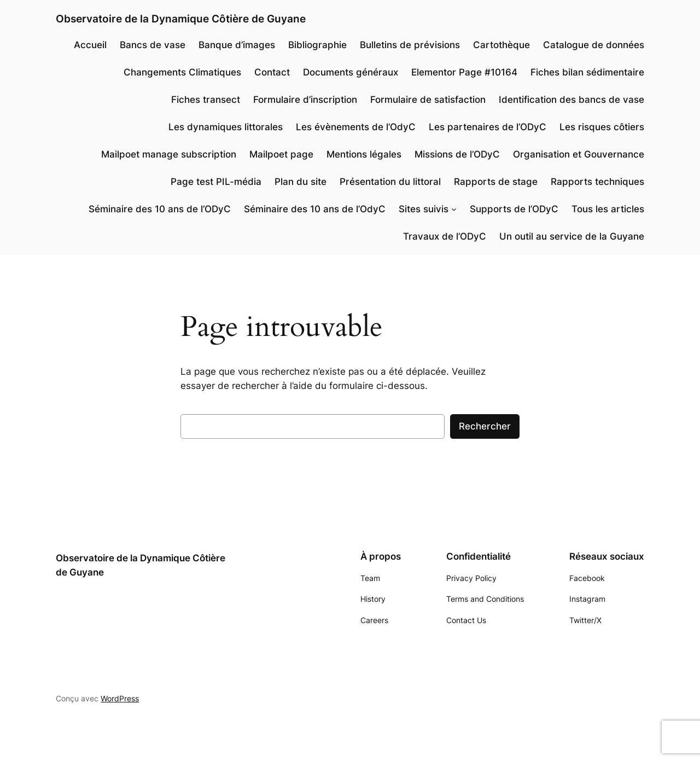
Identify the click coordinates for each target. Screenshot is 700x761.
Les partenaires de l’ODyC (488, 127)
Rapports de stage (496, 182)
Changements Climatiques (182, 72)
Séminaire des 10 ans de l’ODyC (160, 209)
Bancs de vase (153, 45)
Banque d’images (237, 45)
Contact (272, 72)
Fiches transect (206, 100)
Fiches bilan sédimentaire (587, 72)
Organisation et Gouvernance (579, 154)
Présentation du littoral (390, 182)
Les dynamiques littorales (226, 127)
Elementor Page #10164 (464, 72)
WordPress (120, 698)
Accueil (90, 45)
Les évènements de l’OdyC (356, 127)
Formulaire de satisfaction (428, 100)
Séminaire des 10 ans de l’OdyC (315, 209)
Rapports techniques (597, 182)
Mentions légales (364, 154)
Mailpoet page (281, 154)
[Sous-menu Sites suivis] (454, 209)
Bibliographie (317, 45)
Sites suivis (424, 209)
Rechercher (485, 426)
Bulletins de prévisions (410, 45)
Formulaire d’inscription (305, 100)
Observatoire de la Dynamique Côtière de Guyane (181, 19)
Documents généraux (351, 72)
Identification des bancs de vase (571, 100)
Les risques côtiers (602, 127)
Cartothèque (501, 45)
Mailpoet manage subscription (169, 154)
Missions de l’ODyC (457, 154)
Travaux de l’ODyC (445, 236)
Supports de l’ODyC (514, 209)
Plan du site (301, 182)
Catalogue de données (594, 45)
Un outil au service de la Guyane (572, 236)
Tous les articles (608, 209)
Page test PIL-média (216, 182)
